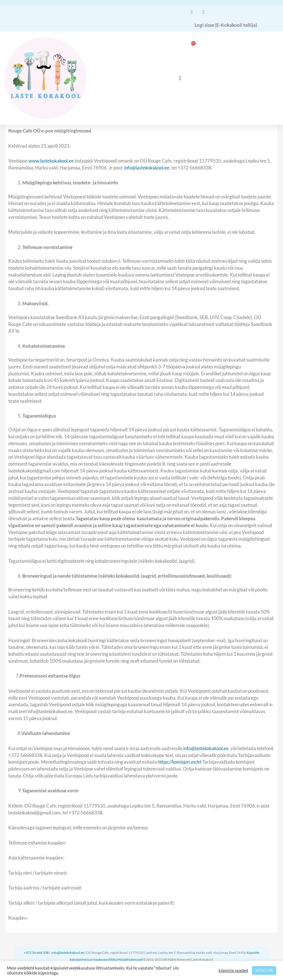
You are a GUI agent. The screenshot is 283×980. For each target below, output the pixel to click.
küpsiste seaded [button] (233, 970)
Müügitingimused (130, 959)
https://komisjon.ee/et (180, 762)
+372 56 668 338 (36, 953)
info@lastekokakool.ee (147, 168)
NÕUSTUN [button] (264, 970)
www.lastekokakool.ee (51, 161)
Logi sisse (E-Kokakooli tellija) (226, 25)
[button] (180, 78)
